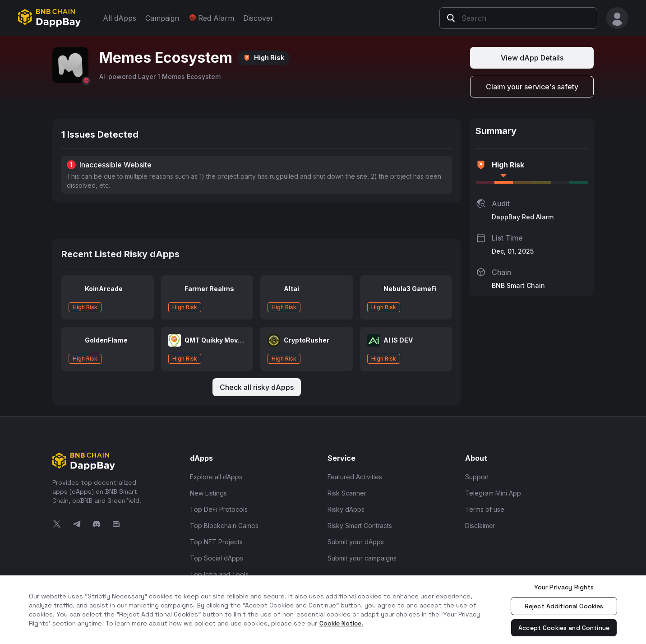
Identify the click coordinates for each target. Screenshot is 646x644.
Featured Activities (355, 477)
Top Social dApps (217, 558)
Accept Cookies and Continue (564, 628)
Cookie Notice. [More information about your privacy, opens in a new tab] (341, 623)
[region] (323, 610)
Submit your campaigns (362, 558)
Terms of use (485, 509)
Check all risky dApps (257, 387)
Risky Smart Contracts (360, 526)
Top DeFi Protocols (219, 509)
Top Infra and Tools (219, 574)
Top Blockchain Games (224, 526)
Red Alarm (211, 18)
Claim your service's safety (532, 87)
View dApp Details (532, 58)
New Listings (208, 493)
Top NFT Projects (216, 542)
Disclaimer (480, 526)
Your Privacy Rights (564, 587)
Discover (258, 18)
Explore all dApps (216, 477)
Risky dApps (346, 509)
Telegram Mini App (493, 493)
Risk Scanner (347, 493)
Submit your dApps (356, 542)
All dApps (120, 18)
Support (477, 477)
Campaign (162, 18)
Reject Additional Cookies (564, 606)
